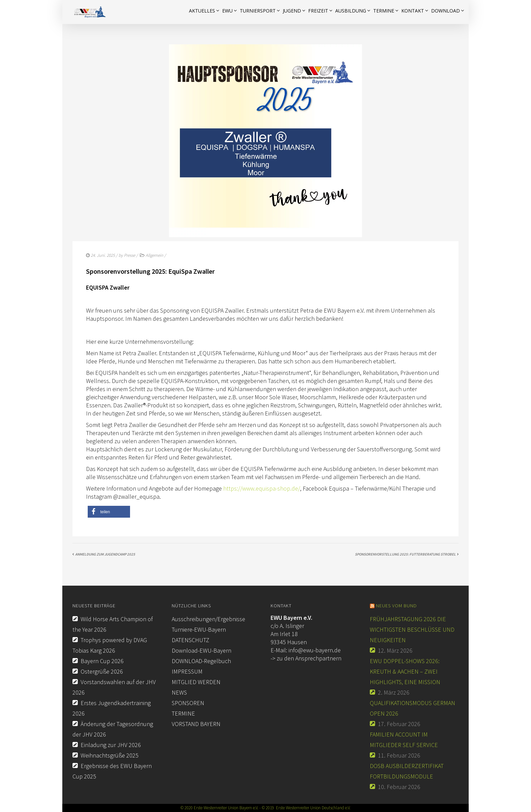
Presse (130, 255)
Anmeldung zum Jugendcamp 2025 (105, 554)
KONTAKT (413, 11)
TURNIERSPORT (258, 11)
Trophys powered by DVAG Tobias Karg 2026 (110, 645)
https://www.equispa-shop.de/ (262, 488)
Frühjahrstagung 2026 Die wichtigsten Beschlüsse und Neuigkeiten (412, 629)
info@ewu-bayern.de (315, 650)
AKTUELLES (202, 11)
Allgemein (154, 255)
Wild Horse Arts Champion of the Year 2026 (113, 624)
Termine (384, 11)
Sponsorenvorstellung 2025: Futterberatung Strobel (405, 554)
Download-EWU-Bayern (201, 650)
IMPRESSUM (187, 671)
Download (445, 11)
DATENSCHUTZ (190, 640)
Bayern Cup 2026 (102, 661)
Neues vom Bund (396, 606)
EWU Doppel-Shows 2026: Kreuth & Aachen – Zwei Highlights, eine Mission (405, 671)
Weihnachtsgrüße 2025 (110, 755)
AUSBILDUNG (351, 11)
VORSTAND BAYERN (196, 724)
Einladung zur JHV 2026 (111, 745)
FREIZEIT (318, 11)
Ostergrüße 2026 (102, 671)
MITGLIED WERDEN (196, 682)
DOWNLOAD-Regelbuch (201, 661)
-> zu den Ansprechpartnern (306, 658)
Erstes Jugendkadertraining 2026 (112, 708)
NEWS (179, 692)
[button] (109, 512)
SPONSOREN (188, 703)
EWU (227, 11)
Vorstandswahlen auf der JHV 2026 (114, 687)
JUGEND (292, 11)
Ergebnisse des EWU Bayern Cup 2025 (112, 771)
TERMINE (183, 713)
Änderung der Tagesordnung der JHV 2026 (113, 729)
